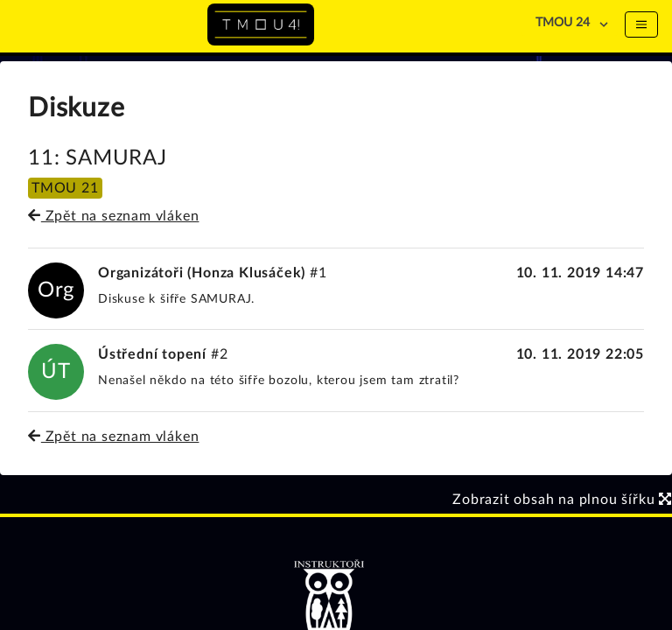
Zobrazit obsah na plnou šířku (562, 500)
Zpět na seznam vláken (113, 216)
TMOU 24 (563, 23)
